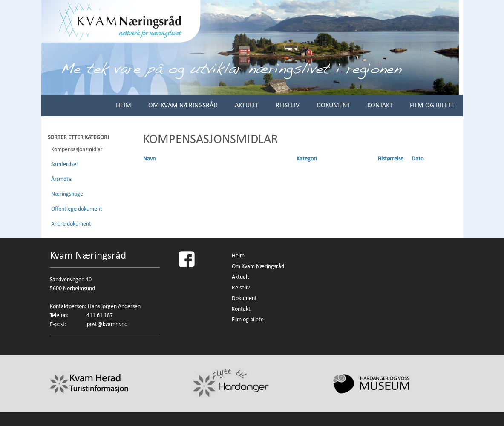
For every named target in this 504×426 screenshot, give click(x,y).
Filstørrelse (390, 159)
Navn (149, 159)
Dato (418, 159)
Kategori (307, 159)
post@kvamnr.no (107, 324)
